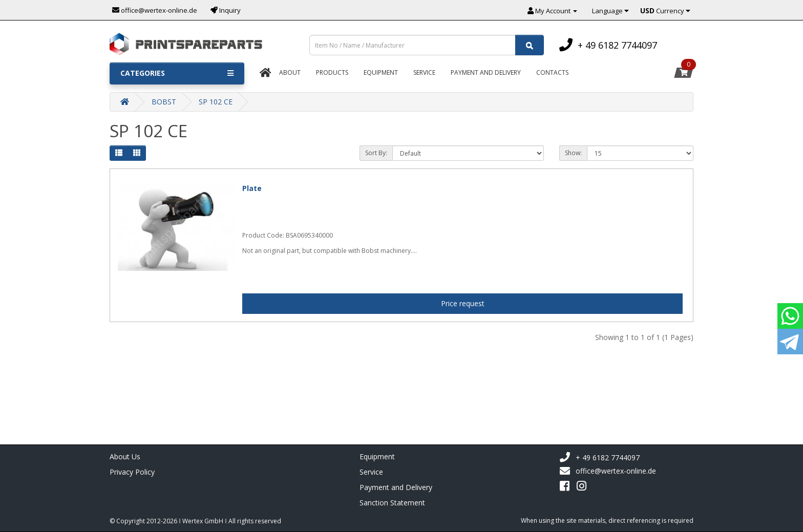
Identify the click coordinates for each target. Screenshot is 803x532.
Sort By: (376, 153)
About (290, 72)
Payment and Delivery (396, 487)
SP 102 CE (216, 102)
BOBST (164, 102)
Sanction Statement (392, 503)
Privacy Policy (132, 472)
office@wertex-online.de (608, 471)
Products (332, 72)
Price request (463, 303)
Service (424, 72)
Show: (573, 153)
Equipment (381, 72)
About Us (125, 456)
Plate (252, 188)
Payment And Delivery (486, 72)
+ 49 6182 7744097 (599, 457)
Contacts (552, 72)
